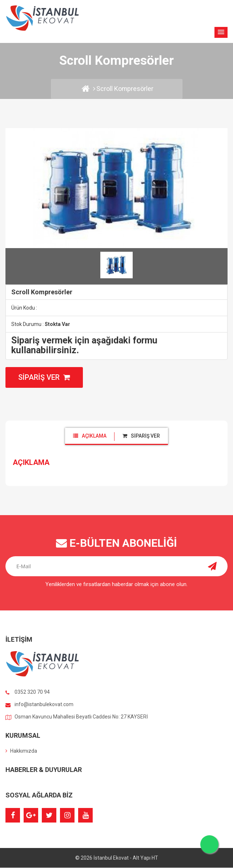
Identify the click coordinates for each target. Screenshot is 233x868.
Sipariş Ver (44, 378)
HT (155, 858)
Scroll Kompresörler (125, 89)
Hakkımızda (21, 751)
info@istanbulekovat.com (44, 705)
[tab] (90, 436)
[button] (221, 32)
